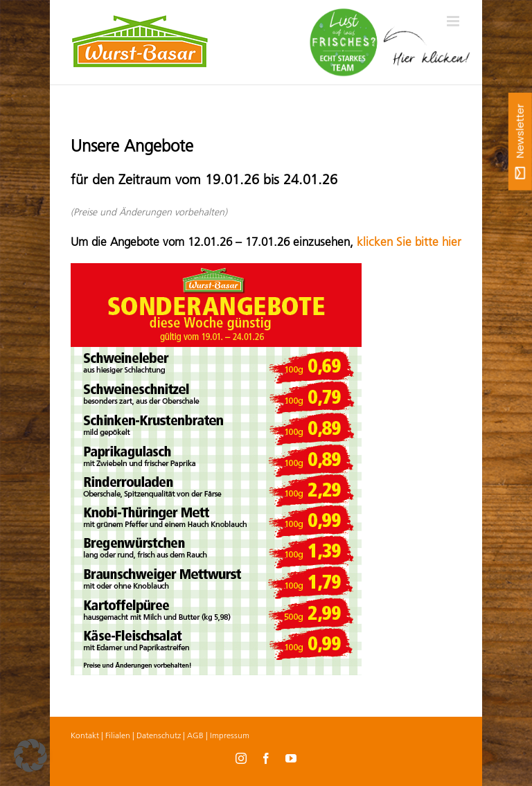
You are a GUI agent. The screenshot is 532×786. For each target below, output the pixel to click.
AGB (195, 735)
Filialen (118, 735)
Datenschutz (159, 735)
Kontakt (85, 735)
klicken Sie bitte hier (409, 242)
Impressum (230, 735)
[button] (30, 756)
